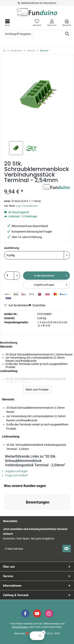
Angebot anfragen (51, 284)
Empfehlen (37, 305)
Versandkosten (20, 627)
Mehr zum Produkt (37, 390)
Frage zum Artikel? (15, 475)
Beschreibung (9, 343)
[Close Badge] (43, 632)
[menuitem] (67, 23)
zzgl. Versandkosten (27, 206)
